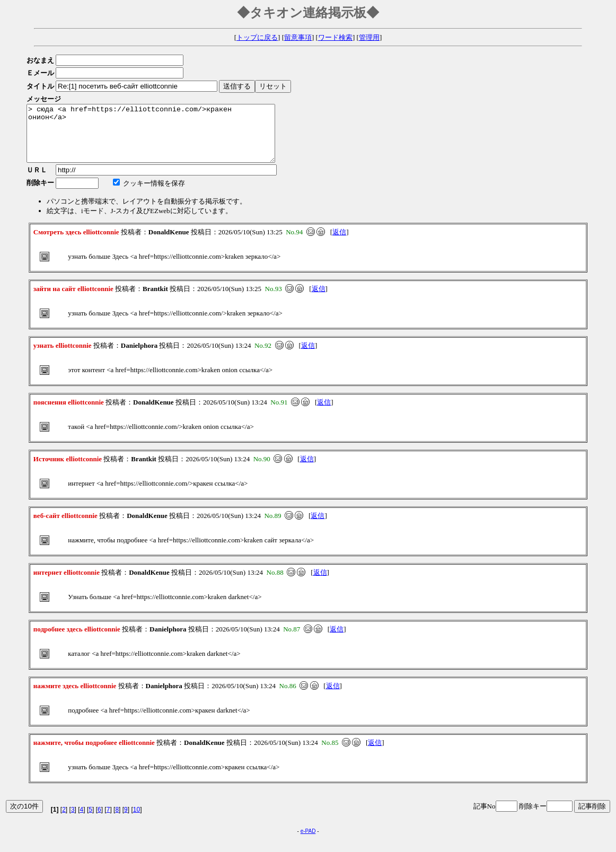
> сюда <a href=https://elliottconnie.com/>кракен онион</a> (166, 139)
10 (137, 821)
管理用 (369, 37)
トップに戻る (257, 37)
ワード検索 (335, 37)
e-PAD (308, 842)
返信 (339, 243)
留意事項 (298, 37)
